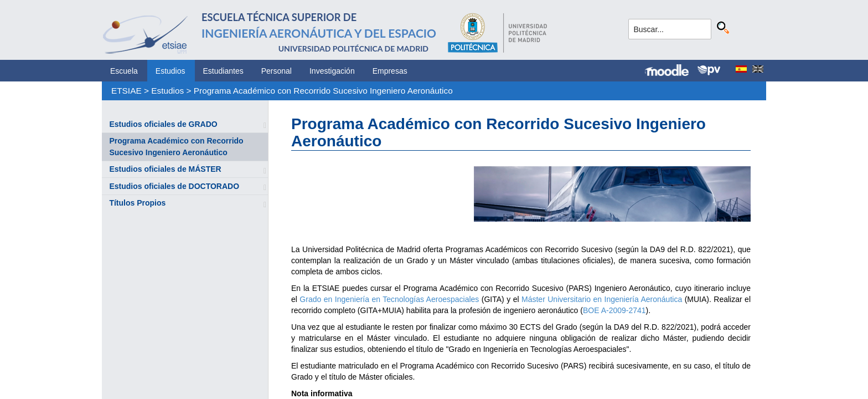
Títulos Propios (137, 203)
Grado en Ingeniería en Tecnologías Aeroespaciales (389, 299)
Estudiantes (223, 71)
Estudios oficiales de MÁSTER (165, 169)
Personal (277, 71)
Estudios (170, 71)
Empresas (390, 71)
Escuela (124, 71)
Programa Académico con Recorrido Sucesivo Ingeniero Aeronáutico (323, 91)
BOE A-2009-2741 (614, 310)
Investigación (332, 71)
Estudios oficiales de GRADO (163, 124)
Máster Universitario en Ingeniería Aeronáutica (602, 299)
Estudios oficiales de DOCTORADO (174, 186)
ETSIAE (126, 91)
